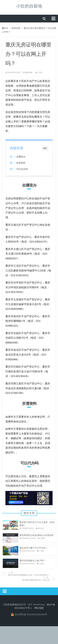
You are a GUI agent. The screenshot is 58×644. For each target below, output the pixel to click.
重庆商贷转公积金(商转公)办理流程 (36, 535)
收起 (45, 148)
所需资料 (21, 163)
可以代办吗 (22, 169)
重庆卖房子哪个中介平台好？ (34, 548)
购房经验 (16, 28)
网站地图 (39, 608)
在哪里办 (21, 157)
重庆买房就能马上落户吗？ (32, 561)
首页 (5, 28)
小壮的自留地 (29, 6)
